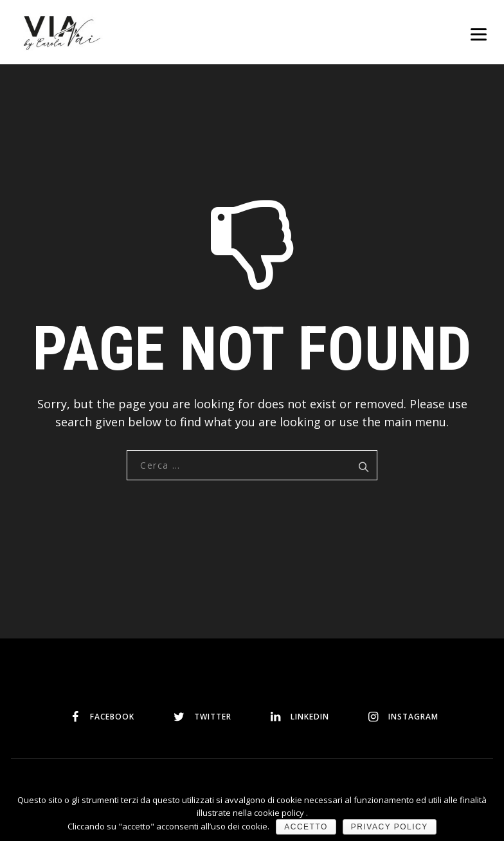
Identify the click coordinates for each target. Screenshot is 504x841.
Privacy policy (390, 827)
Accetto (306, 827)
